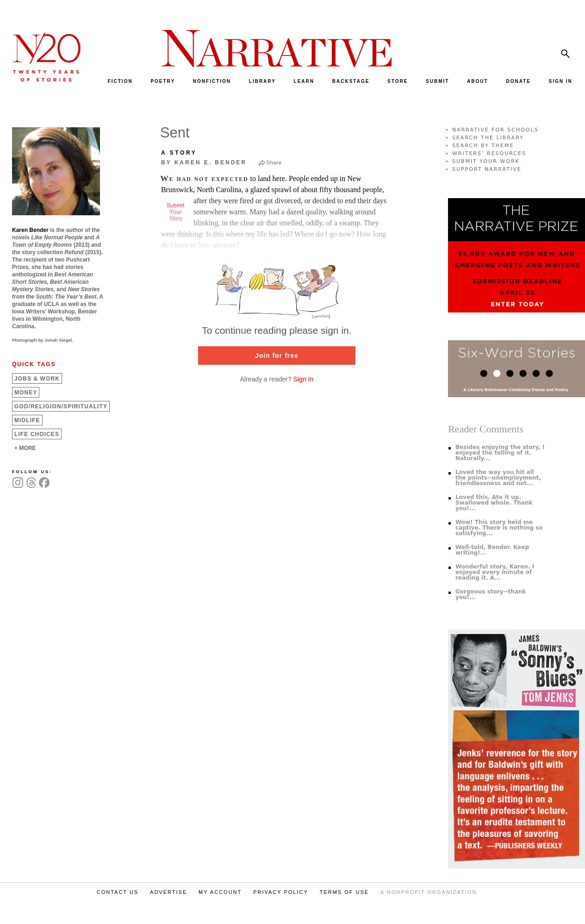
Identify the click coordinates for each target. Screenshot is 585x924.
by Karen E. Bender (204, 162)
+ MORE (25, 448)
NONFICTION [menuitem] (212, 81)
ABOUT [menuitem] (478, 81)
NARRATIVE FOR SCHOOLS (495, 130)
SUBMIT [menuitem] (437, 81)
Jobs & (37, 379)
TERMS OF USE (345, 892)
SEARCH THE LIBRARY (488, 138)
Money (26, 393)
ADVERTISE (168, 892)
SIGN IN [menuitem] (561, 81)
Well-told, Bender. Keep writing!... (492, 550)
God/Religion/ (61, 406)
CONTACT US (118, 892)
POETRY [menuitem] (163, 81)
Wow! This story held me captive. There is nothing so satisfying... (499, 528)
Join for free (277, 356)
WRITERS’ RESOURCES (489, 153)
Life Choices (37, 434)
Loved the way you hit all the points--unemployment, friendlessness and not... (498, 478)
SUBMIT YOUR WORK (486, 161)
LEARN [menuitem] (304, 81)
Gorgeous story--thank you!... (491, 594)
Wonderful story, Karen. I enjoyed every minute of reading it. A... (495, 572)
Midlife (27, 420)
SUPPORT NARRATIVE (487, 169)
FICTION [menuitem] (120, 81)
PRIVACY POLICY (281, 892)
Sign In (304, 379)
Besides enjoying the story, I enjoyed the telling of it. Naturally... (500, 453)
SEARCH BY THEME (483, 146)
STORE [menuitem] (398, 81)
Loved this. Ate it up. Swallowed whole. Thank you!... (494, 503)
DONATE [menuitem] (518, 81)
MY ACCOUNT (220, 892)
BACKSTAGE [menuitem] (351, 81)
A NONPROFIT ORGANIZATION (429, 892)
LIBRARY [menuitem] (262, 81)
